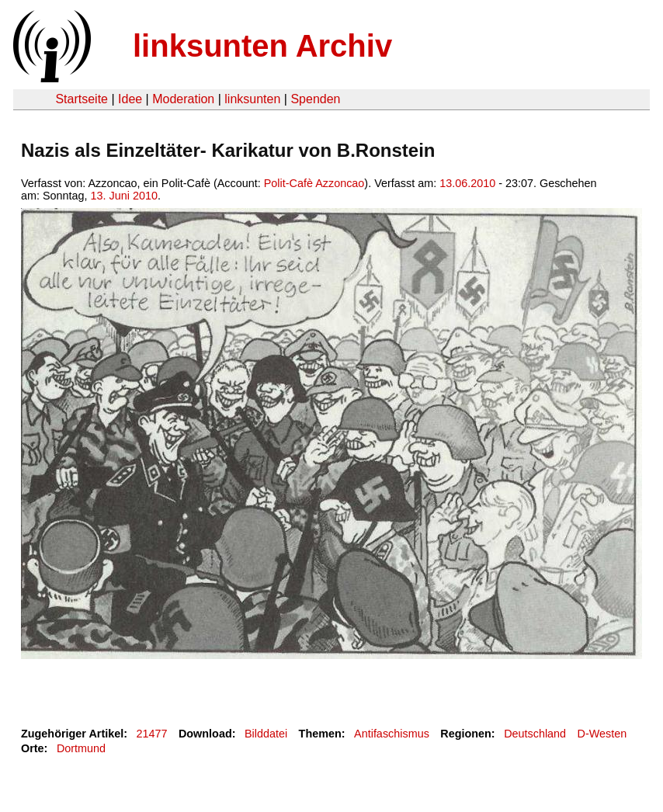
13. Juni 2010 (124, 196)
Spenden (315, 99)
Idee (130, 99)
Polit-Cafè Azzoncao (314, 183)
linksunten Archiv (262, 46)
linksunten (252, 99)
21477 (152, 734)
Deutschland (535, 734)
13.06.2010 (467, 183)
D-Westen (602, 734)
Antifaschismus (392, 734)
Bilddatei (266, 734)
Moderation (183, 99)
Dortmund (81, 748)
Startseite (82, 99)
